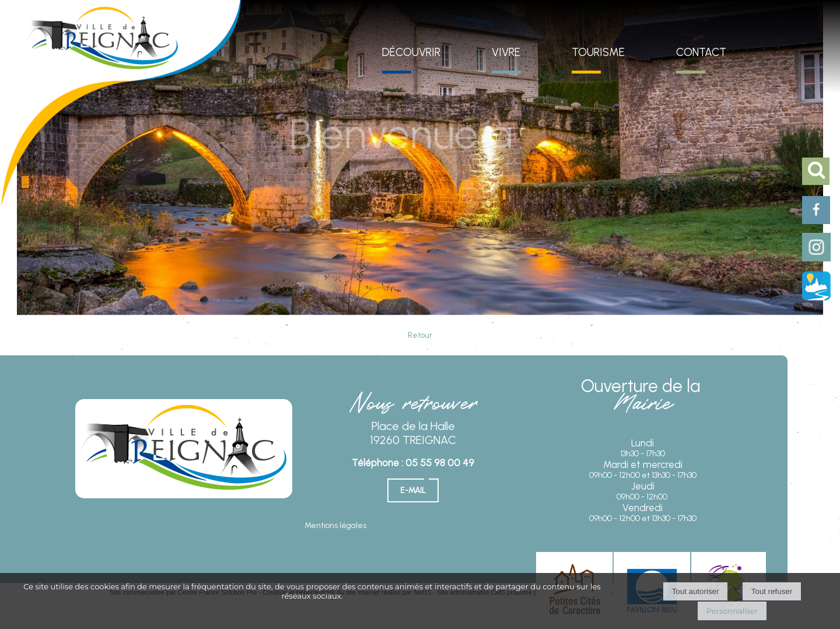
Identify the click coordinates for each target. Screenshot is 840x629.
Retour (420, 335)
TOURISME (598, 52)
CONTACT (701, 52)
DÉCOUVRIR (411, 52)
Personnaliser (732, 611)
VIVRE (506, 52)
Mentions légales (335, 525)
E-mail (413, 490)
